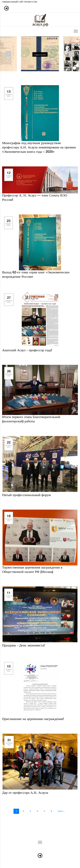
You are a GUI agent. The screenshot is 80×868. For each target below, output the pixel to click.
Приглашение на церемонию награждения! (33, 719)
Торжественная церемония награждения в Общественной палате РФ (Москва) (32, 570)
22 (9, 444)
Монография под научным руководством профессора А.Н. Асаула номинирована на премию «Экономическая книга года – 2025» (39, 148)
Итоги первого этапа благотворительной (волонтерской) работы (31, 419)
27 (9, 300)
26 (9, 373)
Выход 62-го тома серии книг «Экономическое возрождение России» (36, 275)
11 (9, 595)
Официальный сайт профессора (20, 2)
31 (9, 742)
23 (8, 223)
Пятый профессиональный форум (26, 495)
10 (9, 668)
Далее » (61, 811)
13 (9, 93)
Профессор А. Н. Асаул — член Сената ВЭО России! (35, 198)
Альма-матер (40, 55)
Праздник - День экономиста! (23, 646)
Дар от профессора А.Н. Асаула (25, 793)
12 (9, 175)
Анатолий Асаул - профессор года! (27, 350)
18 (9, 518)
